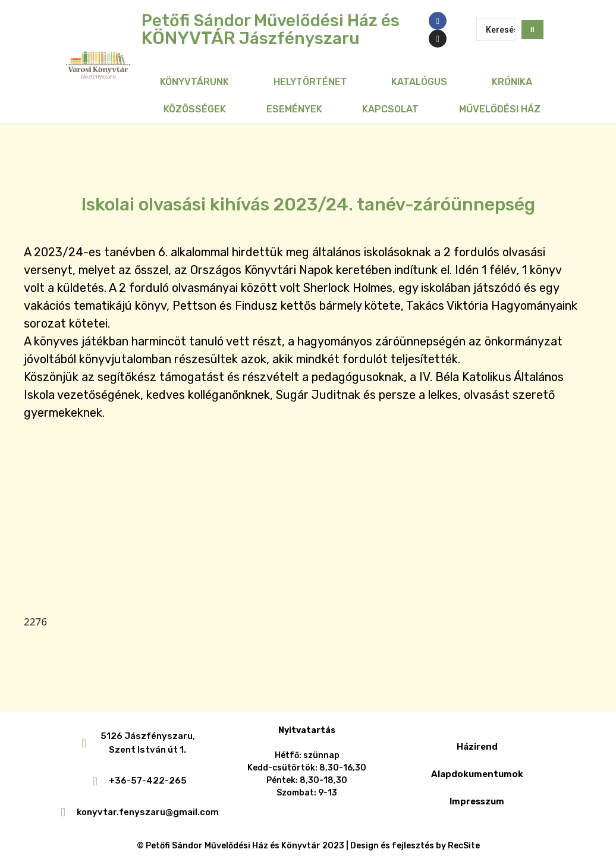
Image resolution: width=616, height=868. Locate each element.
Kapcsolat (390, 109)
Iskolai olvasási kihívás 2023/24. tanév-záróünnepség (308, 205)
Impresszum (477, 801)
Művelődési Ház (500, 109)
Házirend (477, 747)
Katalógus (419, 82)
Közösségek (195, 109)
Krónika (512, 82)
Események (294, 109)
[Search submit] (532, 30)
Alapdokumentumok (477, 774)
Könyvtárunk (194, 82)
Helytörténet (310, 82)
